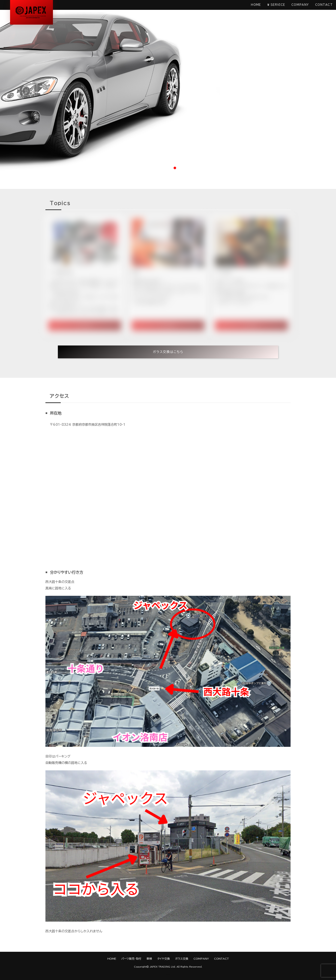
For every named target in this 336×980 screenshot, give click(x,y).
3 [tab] (175, 168)
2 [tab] (168, 168)
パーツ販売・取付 (131, 959)
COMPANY (300, 5)
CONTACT (324, 5)
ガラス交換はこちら (168, 352)
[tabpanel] (168, 86)
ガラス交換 (182, 959)
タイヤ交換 (164, 959)
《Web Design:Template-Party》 (168, 974)
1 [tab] (161, 168)
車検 (149, 959)
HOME (256, 5)
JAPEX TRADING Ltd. (163, 967)
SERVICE (278, 5)
